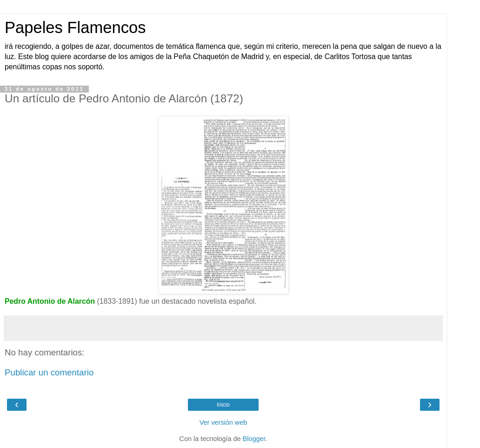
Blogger (254, 439)
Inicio (223, 405)
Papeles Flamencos (75, 27)
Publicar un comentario (49, 372)
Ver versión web (223, 422)
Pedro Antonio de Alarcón (50, 301)
